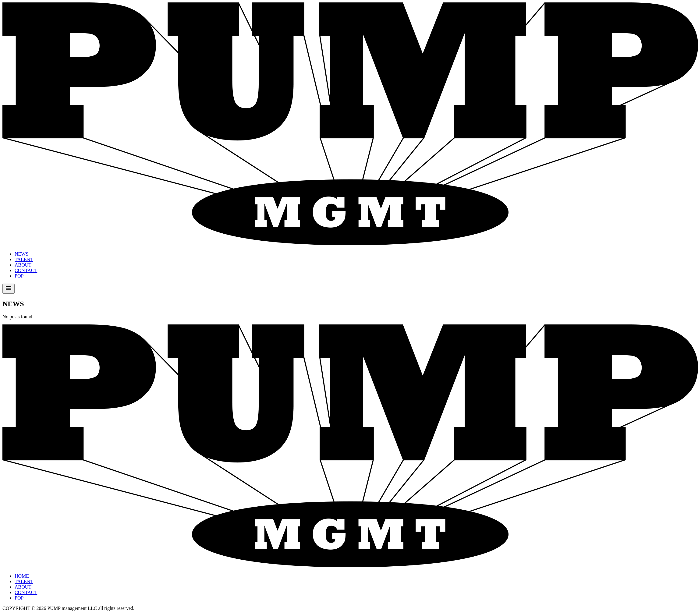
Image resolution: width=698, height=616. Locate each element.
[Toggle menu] (9, 289)
